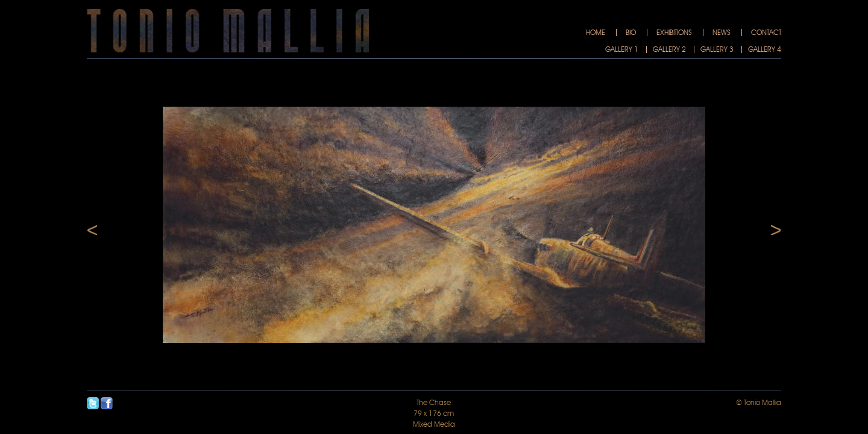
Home (596, 33)
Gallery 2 (669, 49)
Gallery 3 (717, 49)
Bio (631, 33)
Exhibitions (674, 33)
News (722, 33)
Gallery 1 (622, 49)
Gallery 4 (765, 49)
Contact (766, 33)
